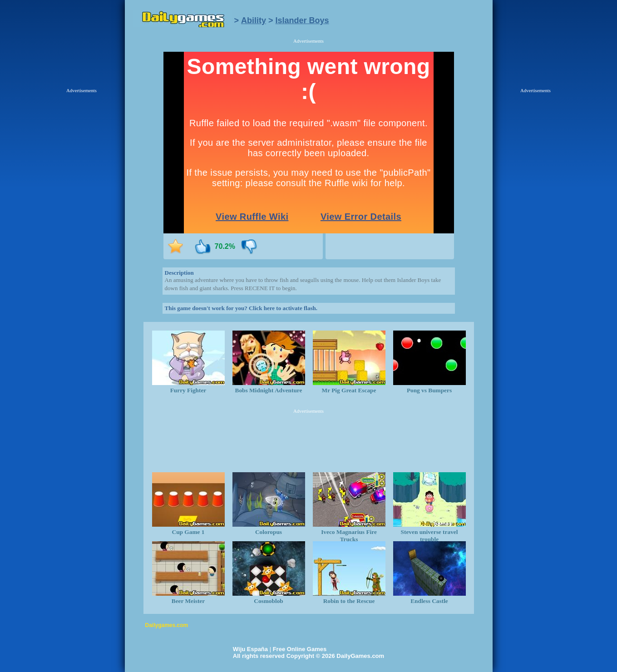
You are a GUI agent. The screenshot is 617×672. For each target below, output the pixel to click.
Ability (254, 20)
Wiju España (250, 649)
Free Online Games (300, 649)
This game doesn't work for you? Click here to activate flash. (241, 308)
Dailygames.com (167, 625)
